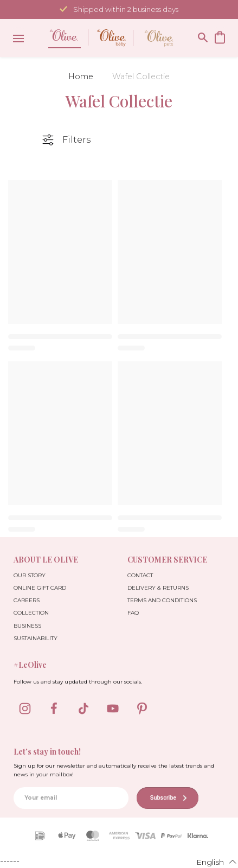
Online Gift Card (40, 588)
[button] (210, 861)
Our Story (30, 575)
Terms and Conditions (162, 600)
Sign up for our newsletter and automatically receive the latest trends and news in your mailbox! (114, 770)
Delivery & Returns (158, 588)
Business (27, 626)
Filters (76, 140)
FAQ (133, 613)
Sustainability (36, 638)
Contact (140, 575)
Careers (27, 600)
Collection (31, 613)
